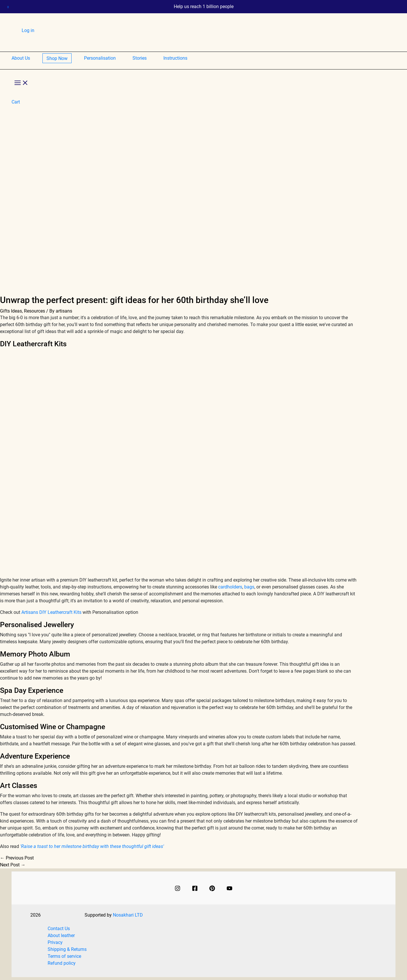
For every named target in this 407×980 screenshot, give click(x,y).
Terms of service (64, 956)
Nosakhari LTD (128, 915)
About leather (61, 935)
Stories (140, 58)
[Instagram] (178, 888)
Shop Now (57, 58)
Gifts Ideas (11, 311)
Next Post (13, 865)
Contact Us (59, 929)
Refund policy (62, 963)
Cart (30, 42)
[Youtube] (229, 888)
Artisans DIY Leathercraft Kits (51, 612)
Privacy (55, 942)
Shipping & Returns (67, 949)
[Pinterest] (212, 888)
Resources (34, 311)
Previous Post (17, 858)
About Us (21, 58)
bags (249, 587)
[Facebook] (195, 888)
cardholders (230, 587)
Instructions (175, 58)
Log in (28, 30)
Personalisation (100, 58)
